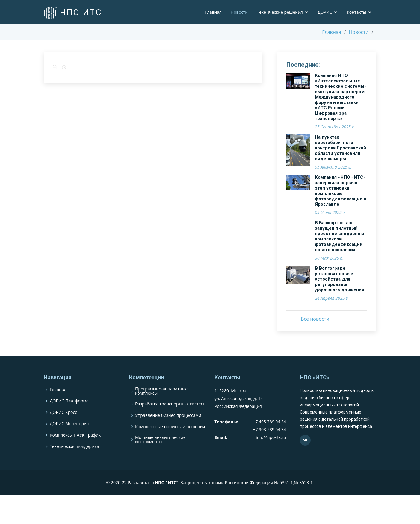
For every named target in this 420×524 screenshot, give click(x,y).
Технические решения (280, 12)
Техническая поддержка (74, 459)
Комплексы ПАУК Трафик (75, 448)
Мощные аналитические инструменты (160, 452)
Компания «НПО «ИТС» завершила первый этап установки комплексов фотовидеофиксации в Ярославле (341, 191)
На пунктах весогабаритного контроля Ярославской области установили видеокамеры (340, 148)
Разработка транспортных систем (170, 417)
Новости (239, 12)
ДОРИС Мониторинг (70, 436)
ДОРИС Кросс (63, 425)
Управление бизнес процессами (168, 428)
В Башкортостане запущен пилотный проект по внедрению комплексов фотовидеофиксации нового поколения (340, 236)
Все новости (315, 319)
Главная (213, 12)
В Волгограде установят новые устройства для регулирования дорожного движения (339, 279)
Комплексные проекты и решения (170, 439)
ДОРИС (325, 12)
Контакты (356, 12)
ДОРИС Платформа (69, 414)
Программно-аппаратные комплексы (161, 404)
